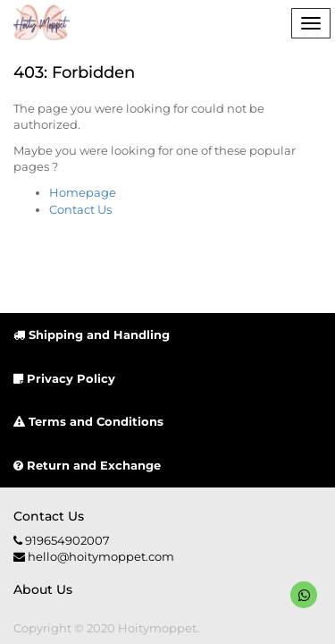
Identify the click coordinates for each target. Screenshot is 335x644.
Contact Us (80, 209)
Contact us (49, 516)
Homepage (83, 192)
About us (43, 589)
